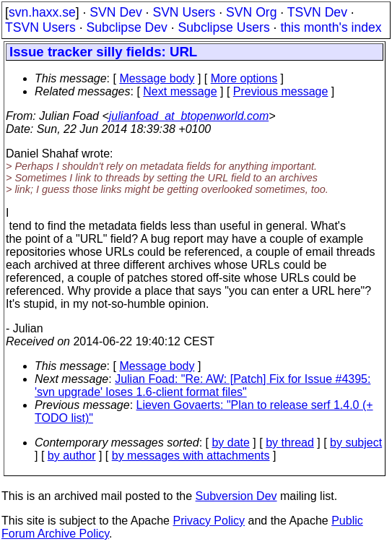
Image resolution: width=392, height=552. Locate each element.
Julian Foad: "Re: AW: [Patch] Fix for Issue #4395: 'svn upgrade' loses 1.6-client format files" (202, 385)
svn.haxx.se (42, 12)
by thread (290, 443)
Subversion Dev (236, 496)
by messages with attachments (191, 456)
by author (72, 456)
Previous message (281, 91)
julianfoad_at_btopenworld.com (189, 116)
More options (244, 78)
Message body (157, 78)
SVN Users (184, 12)
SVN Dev (116, 12)
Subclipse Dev (126, 27)
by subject (356, 443)
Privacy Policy (209, 521)
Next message (180, 91)
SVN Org (251, 12)
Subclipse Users (224, 27)
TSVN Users (40, 27)
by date (230, 443)
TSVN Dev (317, 12)
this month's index (331, 27)
